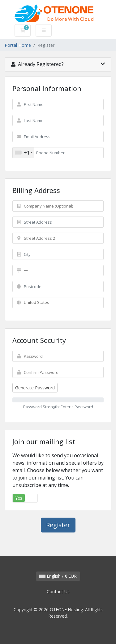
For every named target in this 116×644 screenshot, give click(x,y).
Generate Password (35, 388)
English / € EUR (58, 576)
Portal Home (18, 45)
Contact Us (58, 591)
